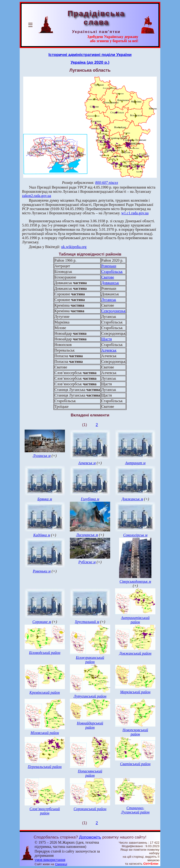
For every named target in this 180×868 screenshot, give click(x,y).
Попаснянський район (90, 773)
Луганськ (109, 300)
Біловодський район (45, 653)
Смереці (61, 864)
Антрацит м (135, 463)
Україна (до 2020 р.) (90, 62)
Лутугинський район (90, 696)
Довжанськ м (132, 499)
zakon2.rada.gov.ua (37, 196)
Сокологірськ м (135, 535)
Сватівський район (135, 764)
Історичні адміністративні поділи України (90, 55)
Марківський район (135, 692)
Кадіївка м (42, 535)
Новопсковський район (135, 732)
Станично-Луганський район (135, 810)
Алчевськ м (87, 463)
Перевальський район (45, 767)
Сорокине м (42, 622)
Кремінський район (45, 692)
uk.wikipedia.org (74, 247)
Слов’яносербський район (45, 811)
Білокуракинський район (90, 660)
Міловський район (45, 733)
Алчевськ (109, 350)
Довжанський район (135, 653)
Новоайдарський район (90, 725)
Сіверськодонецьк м (135, 581)
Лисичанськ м (87, 535)
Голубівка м (90, 499)
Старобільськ (112, 272)
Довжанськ (110, 283)
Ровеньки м (42, 571)
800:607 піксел (107, 183)
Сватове (108, 277)
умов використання (50, 860)
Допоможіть (90, 837)
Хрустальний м (87, 622)
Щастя (107, 339)
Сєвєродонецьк (114, 311)
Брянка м (45, 499)
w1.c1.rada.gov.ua (135, 213)
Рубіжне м (87, 562)
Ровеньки (109, 266)
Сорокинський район (90, 809)
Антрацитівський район (135, 620)
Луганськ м (42, 456)
